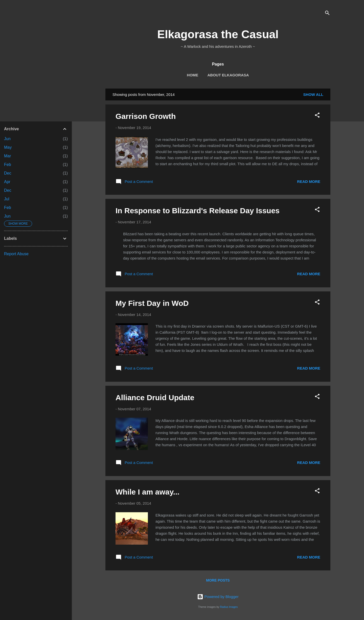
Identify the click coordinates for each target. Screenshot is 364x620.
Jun (7, 139)
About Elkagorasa (228, 75)
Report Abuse (16, 254)
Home (192, 75)
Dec (8, 173)
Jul (7, 199)
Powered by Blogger (218, 597)
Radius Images (229, 607)
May (8, 147)
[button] (317, 116)
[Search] (327, 14)
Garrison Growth (146, 116)
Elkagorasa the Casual (218, 34)
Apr (7, 182)
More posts (218, 580)
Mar (8, 156)
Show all (313, 94)
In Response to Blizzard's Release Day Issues (198, 211)
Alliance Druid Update (155, 398)
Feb (8, 165)
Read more (309, 181)
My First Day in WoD (152, 303)
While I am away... (147, 492)
